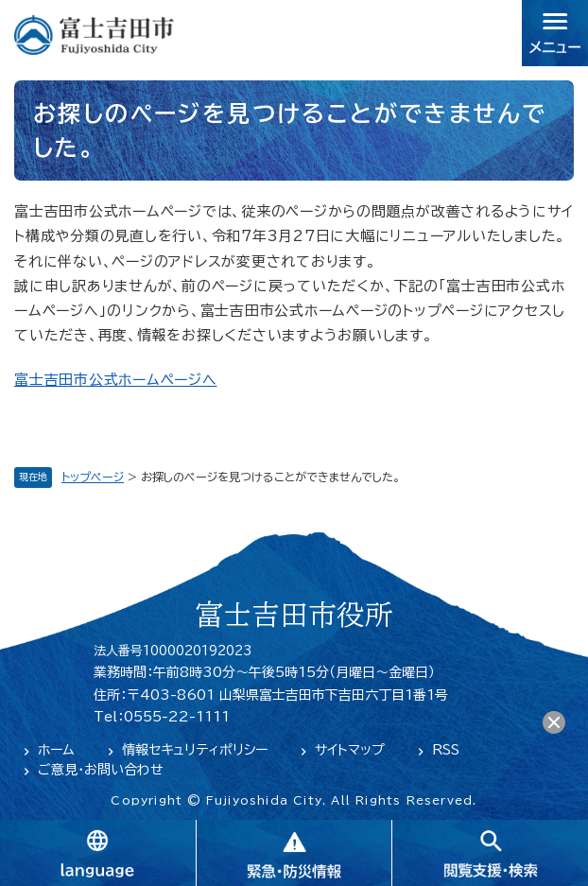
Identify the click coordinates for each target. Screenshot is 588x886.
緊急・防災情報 (294, 853)
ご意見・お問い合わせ (101, 770)
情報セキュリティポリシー (195, 750)
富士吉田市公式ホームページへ (116, 380)
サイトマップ (350, 750)
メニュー (555, 33)
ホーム (56, 750)
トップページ (93, 477)
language (98, 853)
